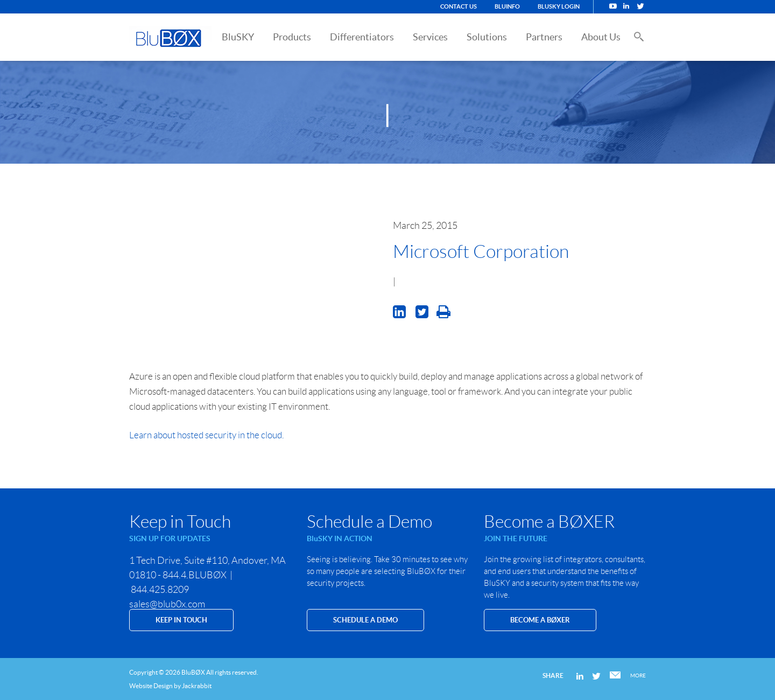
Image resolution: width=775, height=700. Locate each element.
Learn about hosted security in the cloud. (207, 435)
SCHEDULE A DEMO (365, 620)
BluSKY (238, 37)
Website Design (151, 686)
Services (430, 37)
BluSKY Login (559, 6)
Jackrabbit (197, 686)
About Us (601, 37)
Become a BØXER (540, 620)
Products (292, 37)
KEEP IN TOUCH (181, 620)
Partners (544, 37)
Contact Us (459, 6)
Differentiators (362, 37)
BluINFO (507, 6)
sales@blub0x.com (167, 604)
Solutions (487, 37)
